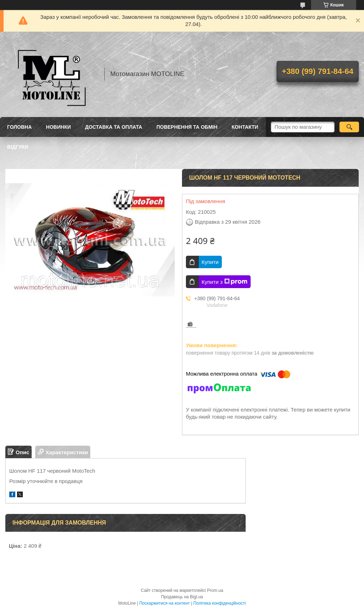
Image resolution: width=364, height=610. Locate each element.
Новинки (58, 127)
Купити (210, 262)
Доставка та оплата (114, 127)
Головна (19, 127)
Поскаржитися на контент (165, 603)
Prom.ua (215, 590)
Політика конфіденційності (220, 603)
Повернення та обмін (187, 127)
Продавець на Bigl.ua (182, 597)
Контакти (245, 127)
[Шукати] (349, 127)
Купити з (224, 282)
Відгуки (18, 147)
